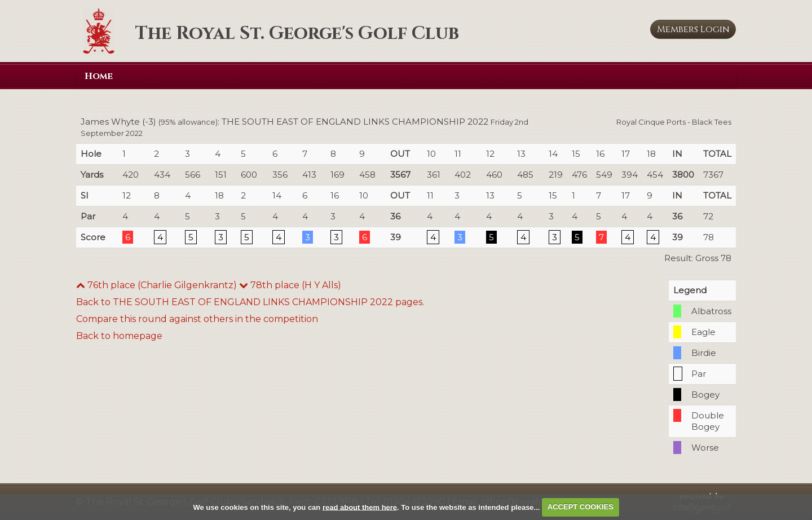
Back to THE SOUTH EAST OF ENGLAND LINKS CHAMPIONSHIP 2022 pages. (250, 302)
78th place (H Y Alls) (290, 285)
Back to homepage (119, 336)
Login (693, 29)
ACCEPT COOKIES (581, 507)
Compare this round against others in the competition (197, 319)
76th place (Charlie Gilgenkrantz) (156, 285)
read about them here (360, 507)
